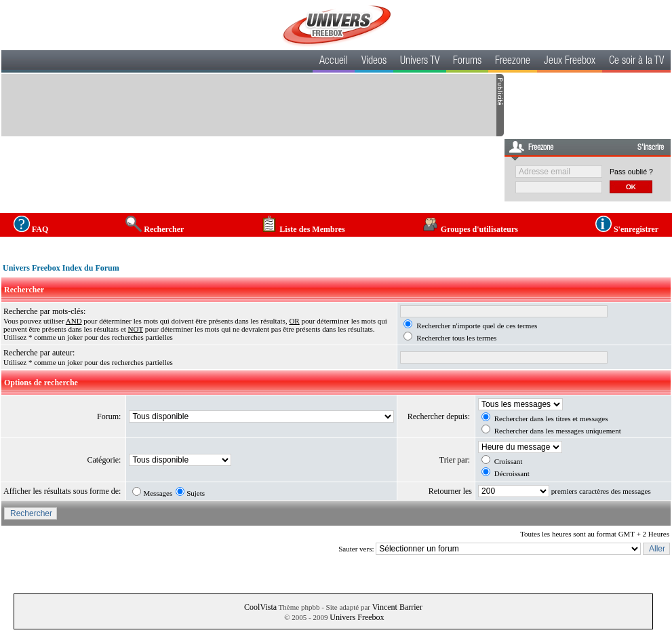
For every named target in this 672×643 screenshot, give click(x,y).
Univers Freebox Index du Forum (61, 268)
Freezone (513, 62)
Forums (467, 62)
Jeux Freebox (570, 62)
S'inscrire (651, 148)
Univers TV (420, 62)
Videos (374, 62)
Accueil (334, 62)
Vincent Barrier (397, 607)
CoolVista (260, 607)
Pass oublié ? (631, 172)
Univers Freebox (357, 617)
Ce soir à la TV (636, 62)
